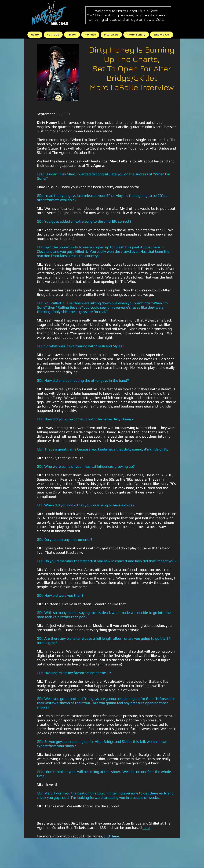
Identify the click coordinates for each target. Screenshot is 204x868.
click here (111, 836)
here (146, 827)
